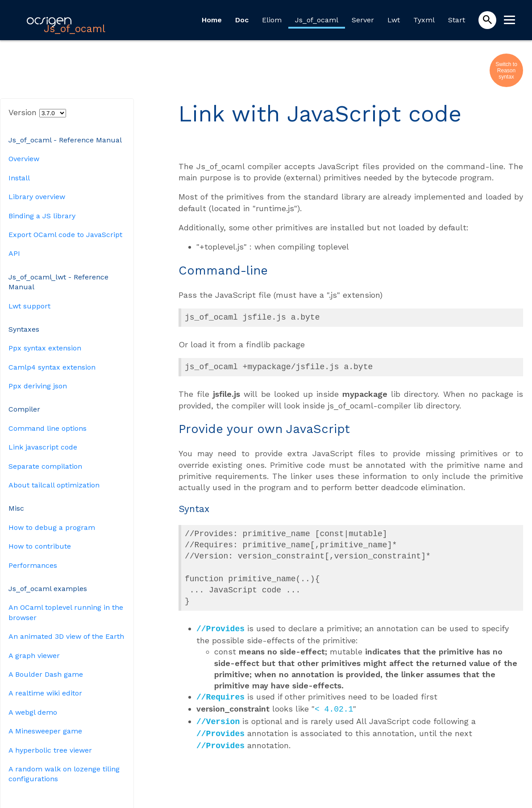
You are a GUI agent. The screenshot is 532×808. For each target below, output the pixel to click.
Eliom (272, 20)
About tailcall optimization (54, 485)
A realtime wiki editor (45, 693)
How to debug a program (52, 527)
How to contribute (40, 546)
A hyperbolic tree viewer (50, 750)
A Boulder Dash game (46, 674)
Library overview (37, 197)
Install (19, 178)
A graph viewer (34, 656)
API (14, 253)
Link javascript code (43, 447)
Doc (242, 20)
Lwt (394, 20)
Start (457, 20)
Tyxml (424, 20)
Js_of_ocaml (317, 20)
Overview (24, 159)
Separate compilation (45, 466)
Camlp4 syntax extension (52, 367)
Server (363, 20)
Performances (33, 565)
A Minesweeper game (45, 731)
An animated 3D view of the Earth (66, 636)
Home (212, 20)
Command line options (48, 428)
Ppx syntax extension (45, 348)
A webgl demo (33, 712)
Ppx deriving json (38, 386)
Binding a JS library (42, 216)
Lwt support (29, 306)
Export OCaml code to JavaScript (65, 235)
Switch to (506, 64)
